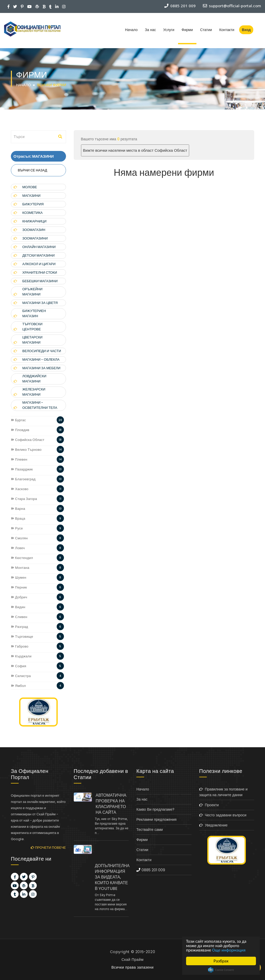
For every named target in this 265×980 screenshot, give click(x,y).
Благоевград (23, 479)
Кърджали (21, 656)
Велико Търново (26, 450)
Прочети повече (48, 848)
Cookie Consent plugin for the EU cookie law (221, 970)
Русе (17, 528)
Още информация (229, 950)
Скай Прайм (132, 960)
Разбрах (221, 961)
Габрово (20, 646)
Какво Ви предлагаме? (155, 809)
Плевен (19, 459)
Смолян (19, 538)
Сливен (19, 617)
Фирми (187, 30)
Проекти (209, 805)
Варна (18, 509)
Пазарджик (22, 469)
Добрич (19, 597)
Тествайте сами (150, 830)
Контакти (227, 30)
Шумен (19, 578)
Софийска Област (28, 440)
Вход (246, 30)
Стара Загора (24, 499)
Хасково (20, 489)
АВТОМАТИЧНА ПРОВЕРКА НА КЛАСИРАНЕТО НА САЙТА (111, 804)
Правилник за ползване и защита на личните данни (223, 792)
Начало (131, 30)
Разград (19, 627)
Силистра (21, 676)
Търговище (22, 637)
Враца (18, 518)
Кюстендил (22, 558)
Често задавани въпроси (223, 815)
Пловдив (20, 430)
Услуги (169, 30)
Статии (206, 30)
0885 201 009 (153, 870)
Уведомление (214, 825)
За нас (150, 30)
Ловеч (18, 548)
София (19, 666)
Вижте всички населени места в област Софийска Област (135, 150)
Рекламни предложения (156, 819)
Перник (19, 587)
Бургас (18, 420)
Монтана (20, 568)
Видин (18, 607)
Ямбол (18, 686)
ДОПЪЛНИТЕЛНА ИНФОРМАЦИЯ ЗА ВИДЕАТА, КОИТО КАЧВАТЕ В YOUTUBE (112, 877)
